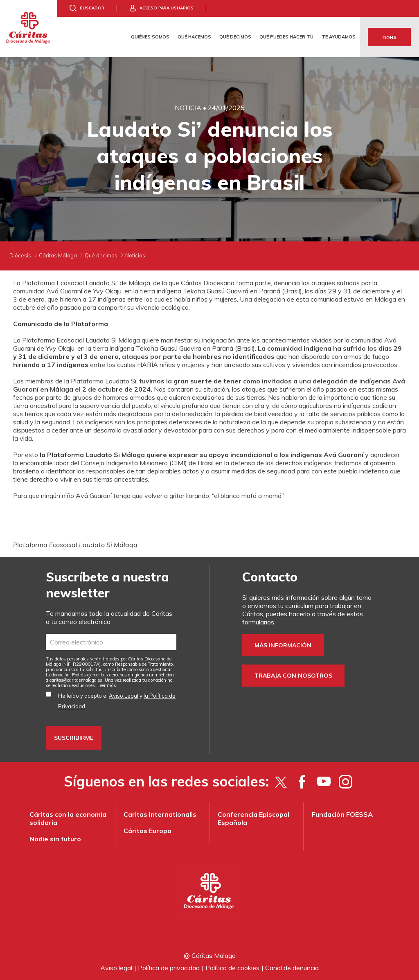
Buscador (92, 8)
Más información (283, 645)
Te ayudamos (339, 37)
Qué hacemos (194, 37)
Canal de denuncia (292, 968)
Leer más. (107, 685)
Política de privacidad (169, 968)
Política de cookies (232, 968)
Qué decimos (235, 37)
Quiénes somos (150, 37)
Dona (390, 38)
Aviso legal (116, 968)
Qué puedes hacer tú (286, 37)
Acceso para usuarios (167, 8)
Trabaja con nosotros (293, 676)
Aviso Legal (124, 696)
